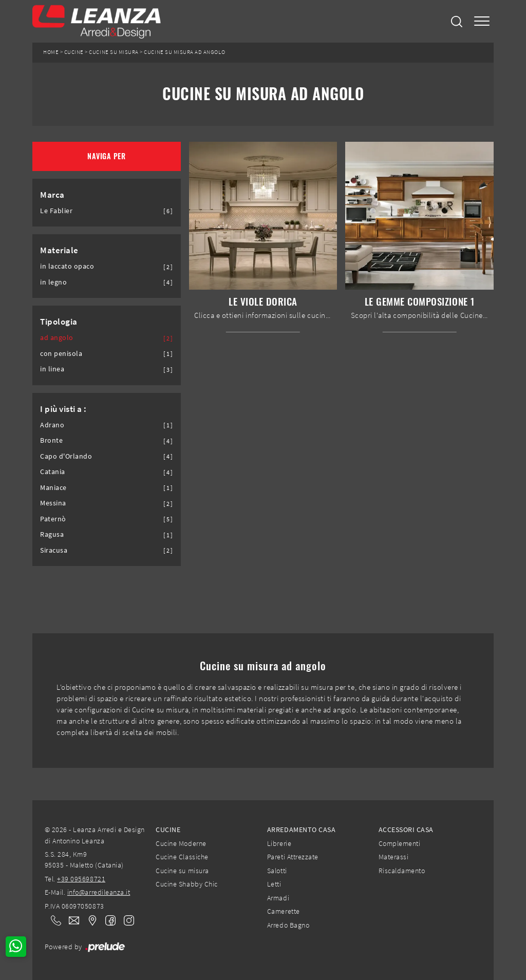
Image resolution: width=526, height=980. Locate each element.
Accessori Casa (406, 830)
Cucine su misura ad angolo (184, 52)
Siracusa (54, 550)
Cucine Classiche (182, 857)
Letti (274, 884)
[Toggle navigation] (482, 21)
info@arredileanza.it (99, 892)
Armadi (278, 898)
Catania (53, 472)
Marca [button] (52, 195)
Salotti (277, 871)
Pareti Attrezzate (293, 857)
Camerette (284, 911)
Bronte (51, 440)
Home (51, 52)
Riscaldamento (402, 871)
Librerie (279, 843)
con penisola (61, 354)
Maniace (53, 488)
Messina (53, 503)
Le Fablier (56, 211)
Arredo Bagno (288, 925)
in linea (52, 369)
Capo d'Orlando (66, 456)
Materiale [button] (59, 250)
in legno (53, 282)
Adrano (52, 425)
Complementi (400, 843)
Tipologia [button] (59, 322)
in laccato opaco (67, 266)
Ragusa (52, 534)
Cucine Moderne (181, 843)
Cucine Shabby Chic (186, 884)
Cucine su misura (114, 52)
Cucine (74, 52)
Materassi (394, 857)
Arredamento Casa (301, 830)
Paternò (53, 519)
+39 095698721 (81, 879)
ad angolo (57, 338)
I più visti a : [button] (63, 409)
